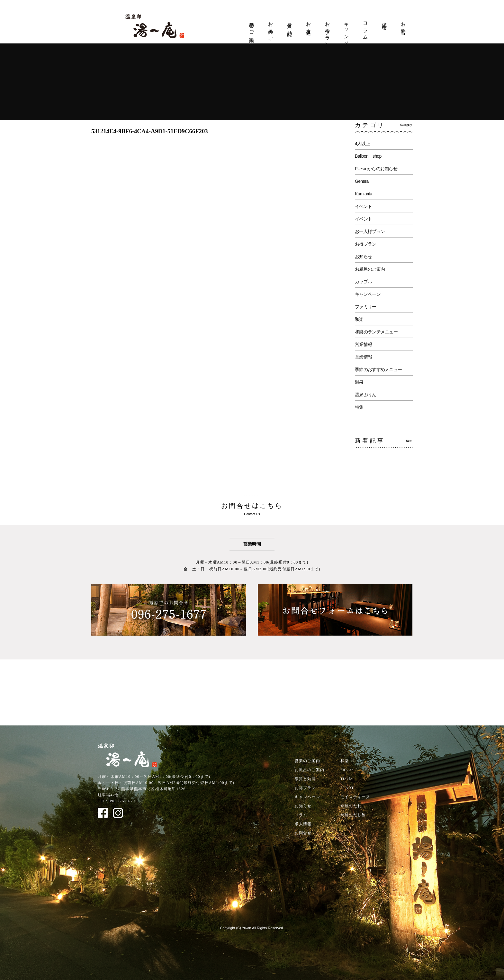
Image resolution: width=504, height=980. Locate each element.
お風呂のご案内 (271, 30)
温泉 (359, 382)
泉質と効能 (290, 24)
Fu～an (347, 770)
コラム (365, 28)
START (347, 788)
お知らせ (363, 257)
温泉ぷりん (366, 395)
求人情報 (384, 21)
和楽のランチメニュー (376, 332)
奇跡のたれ (351, 806)
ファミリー (366, 307)
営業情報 (363, 344)
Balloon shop (368, 156)
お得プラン (328, 32)
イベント (363, 206)
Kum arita (364, 194)
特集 (359, 407)
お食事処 (309, 23)
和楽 (359, 319)
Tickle (346, 779)
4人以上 (362, 144)
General (362, 181)
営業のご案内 (252, 27)
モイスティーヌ (355, 797)
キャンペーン (346, 35)
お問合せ (403, 26)
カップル (363, 282)
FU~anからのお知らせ (376, 169)
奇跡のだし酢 (353, 815)
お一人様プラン (370, 231)
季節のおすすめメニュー (378, 369)
